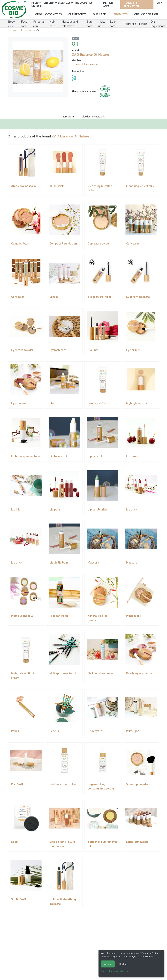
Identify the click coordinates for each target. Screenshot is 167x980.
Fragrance (129, 23)
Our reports (77, 14)
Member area (108, 4)
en (158, 2)
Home (13, 30)
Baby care (113, 23)
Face (75, 38)
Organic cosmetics (49, 14)
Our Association (146, 14)
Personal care (39, 23)
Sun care (90, 23)
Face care (24, 23)
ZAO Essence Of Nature (70, 136)
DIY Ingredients (158, 23)
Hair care (52, 23)
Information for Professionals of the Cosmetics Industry (62, 4)
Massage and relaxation (70, 23)
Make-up (102, 23)
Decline (123, 964)
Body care (11, 23)
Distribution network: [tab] (93, 116)
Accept (108, 964)
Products (121, 14)
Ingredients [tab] (68, 116)
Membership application (131, 4)
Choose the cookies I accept (115, 971)
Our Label (100, 14)
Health (143, 23)
